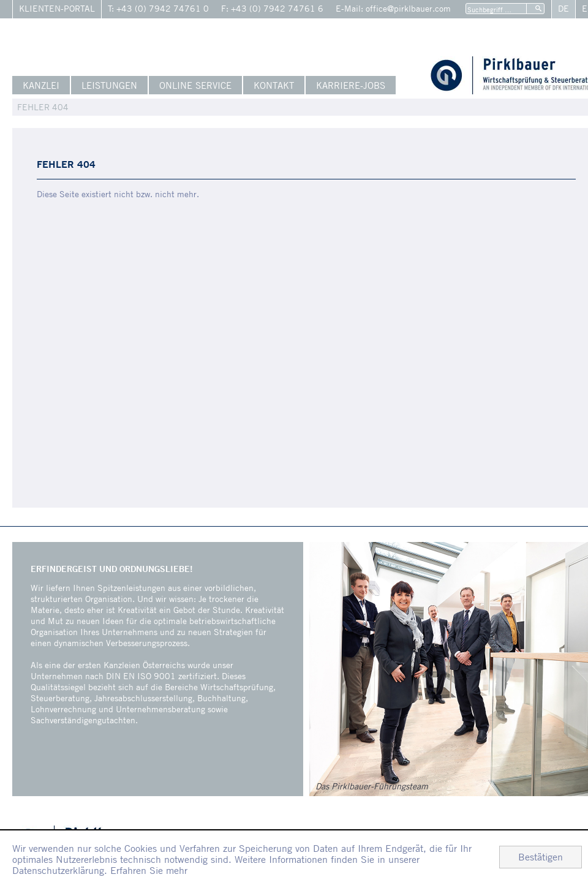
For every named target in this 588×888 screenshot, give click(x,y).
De (563, 8)
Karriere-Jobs (351, 85)
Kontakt (274, 85)
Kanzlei (41, 85)
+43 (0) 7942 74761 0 (163, 8)
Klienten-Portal (57, 8)
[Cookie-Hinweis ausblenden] (541, 857)
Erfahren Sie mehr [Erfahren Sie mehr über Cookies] (149, 870)
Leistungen (109, 85)
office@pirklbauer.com (408, 8)
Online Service (195, 85)
